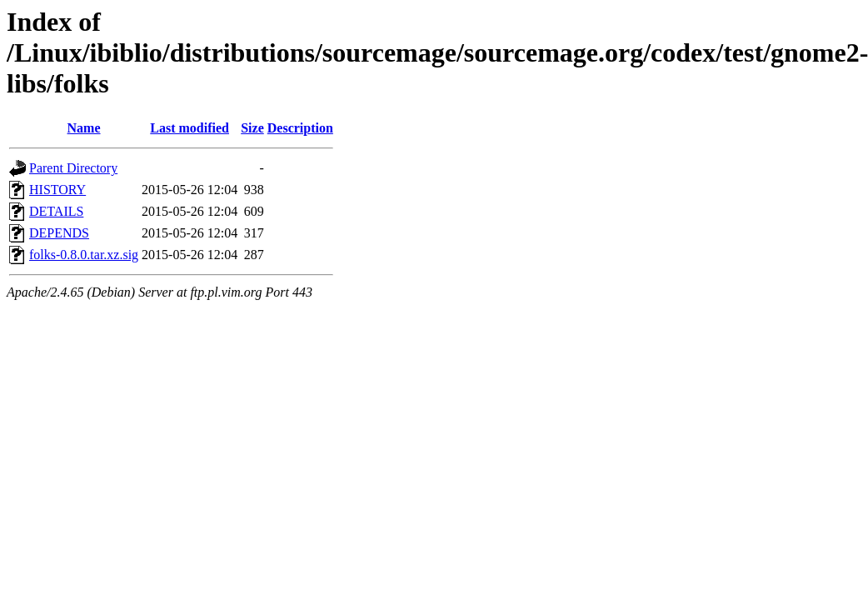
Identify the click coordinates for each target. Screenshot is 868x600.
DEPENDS (59, 233)
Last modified (190, 128)
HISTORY (57, 190)
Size (252, 128)
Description (300, 128)
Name (84, 128)
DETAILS (56, 211)
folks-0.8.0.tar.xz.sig (84, 255)
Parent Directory (73, 168)
